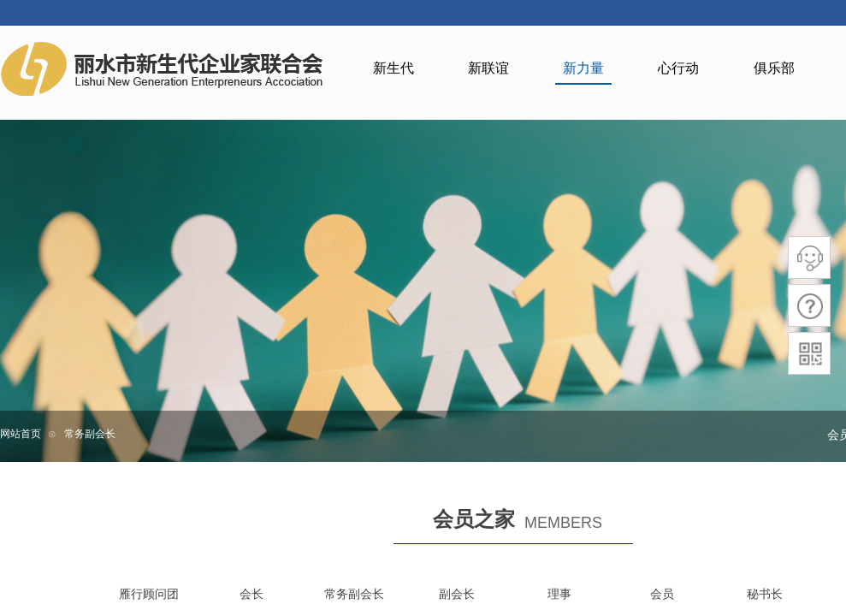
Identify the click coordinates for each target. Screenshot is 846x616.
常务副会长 (90, 434)
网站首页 (21, 434)
